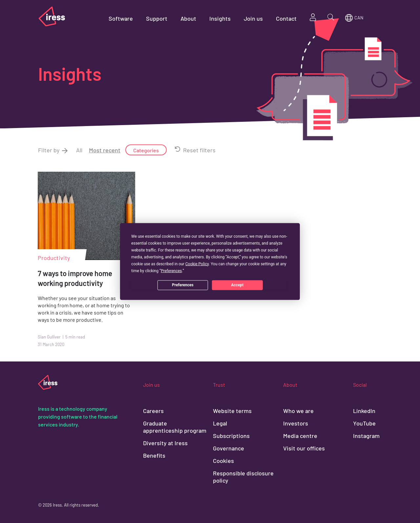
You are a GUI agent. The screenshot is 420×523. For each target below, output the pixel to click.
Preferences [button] (171, 271)
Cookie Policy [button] (197, 264)
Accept (237, 285)
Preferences (183, 285)
